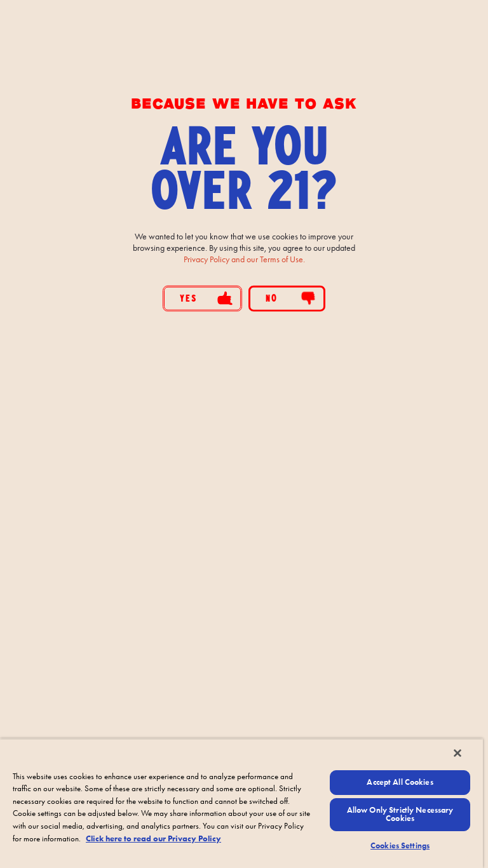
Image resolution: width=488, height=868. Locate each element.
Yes (206, 298)
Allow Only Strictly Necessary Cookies (400, 814)
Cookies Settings (400, 846)
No (291, 298)
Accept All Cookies (400, 782)
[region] (241, 803)
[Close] (457, 753)
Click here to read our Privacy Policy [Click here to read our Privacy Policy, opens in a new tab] (153, 838)
